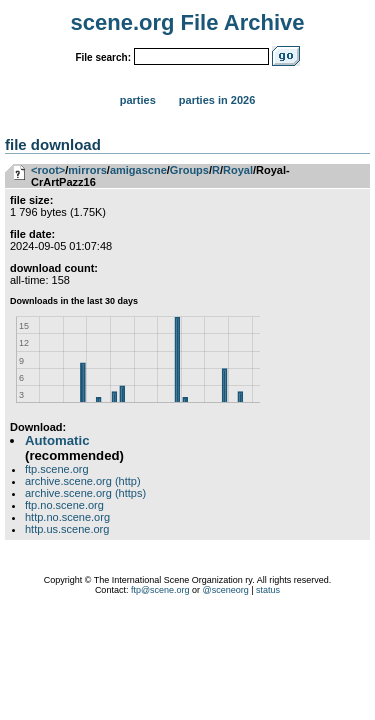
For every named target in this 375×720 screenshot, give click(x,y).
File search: (103, 57)
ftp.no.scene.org (64, 505)
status (268, 590)
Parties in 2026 (217, 100)
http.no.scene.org (67, 517)
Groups (189, 170)
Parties (138, 100)
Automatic (57, 440)
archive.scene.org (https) (85, 493)
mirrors (87, 170)
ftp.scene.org (57, 469)
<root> (48, 170)
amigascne (138, 170)
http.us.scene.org (67, 529)
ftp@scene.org (160, 590)
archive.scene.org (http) (83, 481)
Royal (238, 170)
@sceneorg (226, 590)
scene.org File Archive (188, 22)
